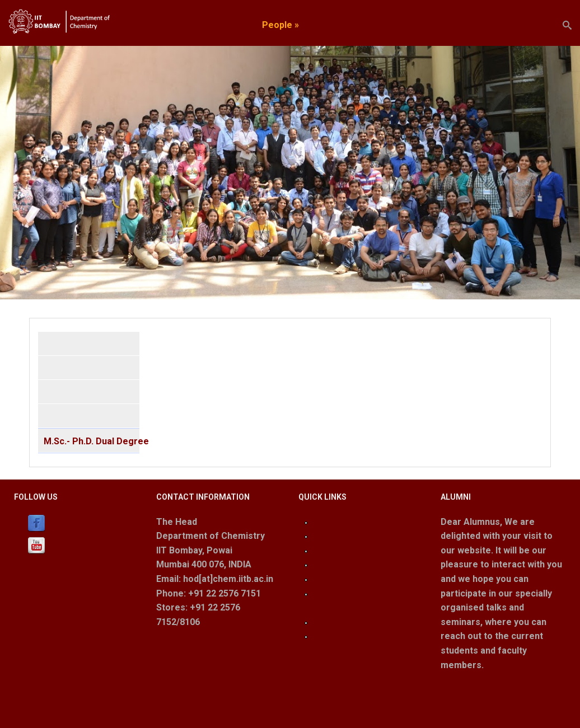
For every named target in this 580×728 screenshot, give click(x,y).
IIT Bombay (335, 536)
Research (332, 25)
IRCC (322, 550)
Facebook (70, 523)
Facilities (382, 25)
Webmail (329, 579)
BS (49, 344)
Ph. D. (55, 417)
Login (322, 522)
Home (177, 25)
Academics (225, 25)
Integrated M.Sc (75, 368)
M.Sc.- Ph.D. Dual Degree (92, 440)
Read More (462, 690)
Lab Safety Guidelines (354, 564)
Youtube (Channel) (85, 545)
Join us (468, 25)
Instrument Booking (350, 622)
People (280, 25)
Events (427, 25)
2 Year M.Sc (67, 393)
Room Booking (342, 636)
